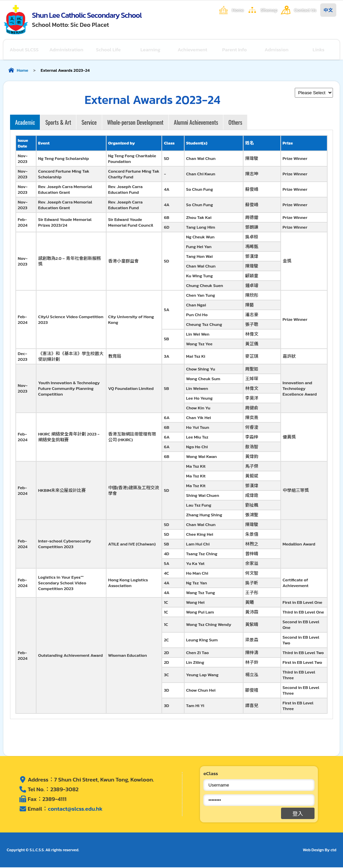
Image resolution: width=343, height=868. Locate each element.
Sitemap (269, 10)
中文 (328, 10)
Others (235, 123)
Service (89, 123)
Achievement (193, 50)
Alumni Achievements (196, 123)
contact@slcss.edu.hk (75, 810)
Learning (151, 50)
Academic (25, 123)
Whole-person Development (135, 123)
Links (319, 50)
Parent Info (235, 50)
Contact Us (305, 10)
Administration (66, 50)
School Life (109, 50)
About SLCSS (24, 50)
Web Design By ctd (320, 851)
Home (238, 10)
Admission (277, 50)
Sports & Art (58, 123)
